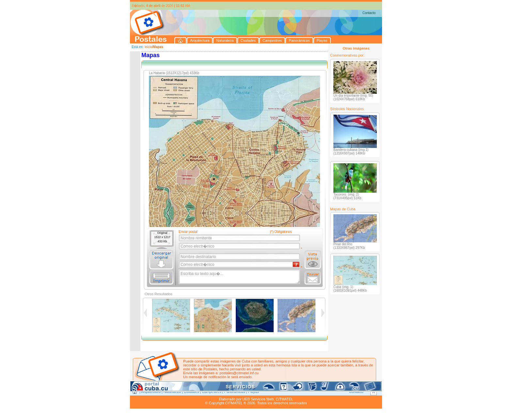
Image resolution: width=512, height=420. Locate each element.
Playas (254, 392)
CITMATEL (284, 399)
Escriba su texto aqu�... (240, 277)
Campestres (211, 392)
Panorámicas (235, 392)
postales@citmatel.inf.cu (239, 373)
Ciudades (191, 392)
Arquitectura (151, 392)
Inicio (148, 47)
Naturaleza (172, 392)
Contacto (369, 13)
